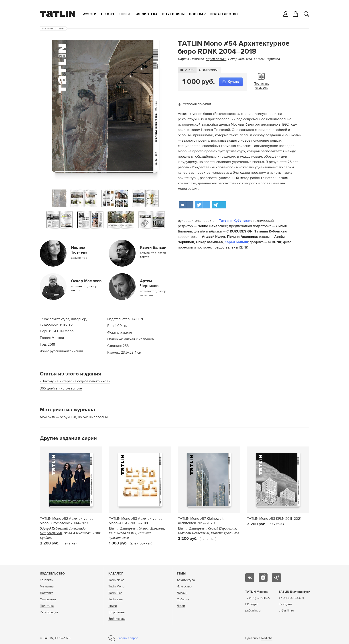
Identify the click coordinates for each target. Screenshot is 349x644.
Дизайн (182, 593)
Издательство (224, 14)
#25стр (90, 14)
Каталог (116, 574)
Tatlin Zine (116, 599)
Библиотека (146, 14)
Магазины (47, 587)
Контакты (47, 580)
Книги (124, 14)
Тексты (107, 14)
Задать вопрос (128, 638)
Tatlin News (116, 580)
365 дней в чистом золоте (61, 389)
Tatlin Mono (116, 587)
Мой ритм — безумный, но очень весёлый (74, 417)
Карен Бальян (236, 242)
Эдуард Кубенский (54, 528)
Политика (47, 606)
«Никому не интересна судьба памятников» (75, 381)
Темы (61, 29)
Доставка (47, 593)
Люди (181, 606)
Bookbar (198, 14)
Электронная (209, 70)
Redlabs (267, 638)
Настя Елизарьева (123, 528)
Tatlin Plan (115, 593)
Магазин (47, 29)
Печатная (187, 70)
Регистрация (49, 612)
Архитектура (186, 580)
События (183, 599)
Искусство (184, 587)
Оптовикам (48, 599)
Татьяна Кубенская (235, 221)
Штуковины (173, 14)
